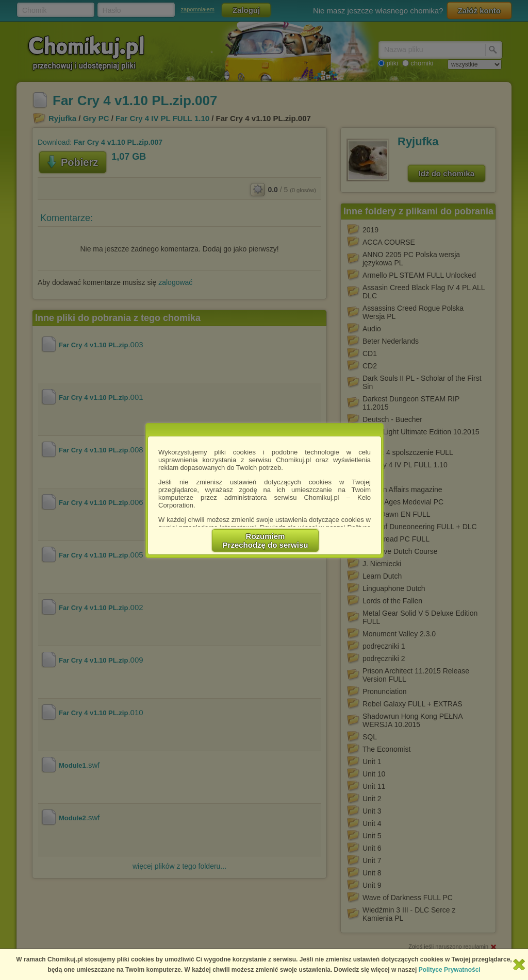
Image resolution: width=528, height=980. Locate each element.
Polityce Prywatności (450, 970)
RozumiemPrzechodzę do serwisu (266, 540)
